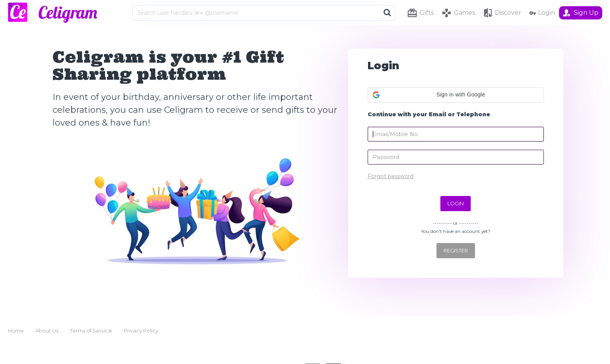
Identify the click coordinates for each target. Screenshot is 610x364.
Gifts (427, 13)
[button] (456, 95)
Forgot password (391, 176)
